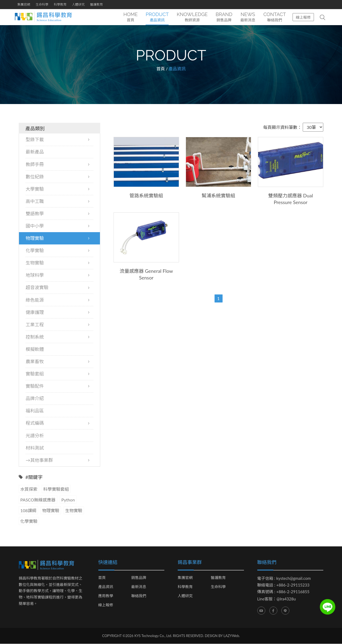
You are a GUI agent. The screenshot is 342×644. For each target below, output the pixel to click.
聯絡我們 (139, 596)
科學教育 (60, 4)
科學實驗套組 (56, 489)
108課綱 (28, 511)
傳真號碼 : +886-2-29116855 (283, 592)
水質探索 (29, 489)
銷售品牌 (139, 578)
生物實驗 (74, 511)
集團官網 (24, 4)
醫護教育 (96, 4)
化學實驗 (29, 521)
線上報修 (303, 17)
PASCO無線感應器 (38, 500)
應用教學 (106, 596)
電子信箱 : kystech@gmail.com (284, 578)
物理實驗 (51, 511)
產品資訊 (106, 587)
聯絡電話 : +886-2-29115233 (283, 585)
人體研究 (78, 4)
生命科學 (42, 4)
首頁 (161, 69)
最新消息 (139, 587)
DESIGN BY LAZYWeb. (222, 636)
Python (68, 500)
